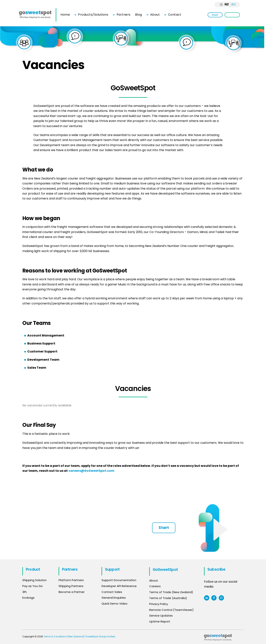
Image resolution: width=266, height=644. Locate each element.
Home (65, 15)
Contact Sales (112, 592)
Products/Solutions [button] (91, 15)
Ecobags (28, 598)
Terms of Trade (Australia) (168, 598)
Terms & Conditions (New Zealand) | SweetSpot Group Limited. (80, 636)
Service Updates (161, 616)
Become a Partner (72, 592)
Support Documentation (119, 580)
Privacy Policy (159, 604)
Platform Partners (71, 580)
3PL (25, 592)
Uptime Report (160, 621)
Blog (139, 15)
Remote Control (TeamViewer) (171, 610)
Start (215, 15)
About (153, 15)
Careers (155, 586)
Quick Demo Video (114, 604)
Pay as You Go (33, 586)
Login (232, 15)
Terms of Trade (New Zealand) (171, 592)
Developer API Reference (119, 586)
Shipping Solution (34, 580)
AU (233, 4)
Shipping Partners (71, 586)
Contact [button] (173, 15)
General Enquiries (114, 598)
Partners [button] (122, 15)
